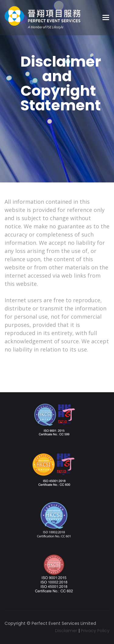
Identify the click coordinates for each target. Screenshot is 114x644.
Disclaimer (66, 631)
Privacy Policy (95, 631)
